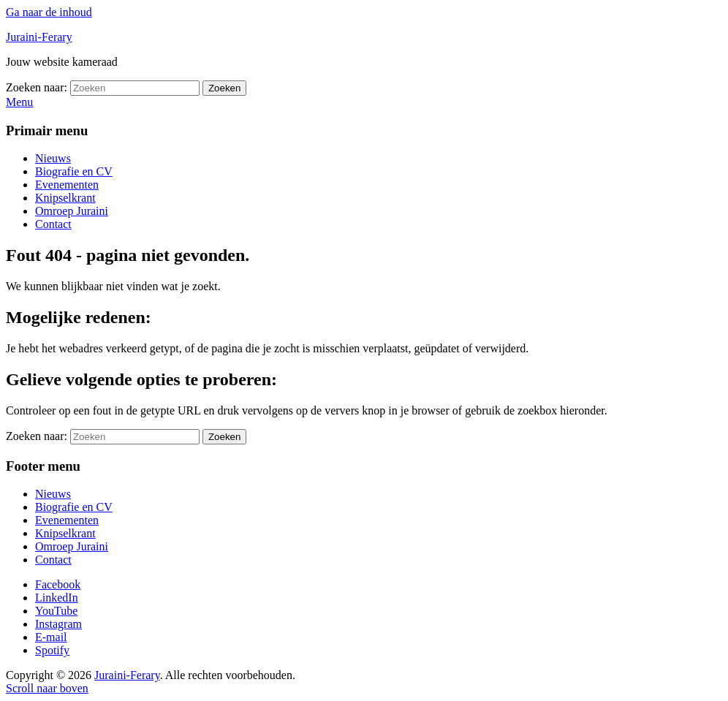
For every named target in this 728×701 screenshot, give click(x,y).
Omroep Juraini (72, 211)
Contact (53, 224)
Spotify (52, 650)
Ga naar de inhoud (49, 12)
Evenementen (67, 185)
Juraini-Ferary (39, 37)
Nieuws (53, 158)
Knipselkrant (65, 198)
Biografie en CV (74, 171)
